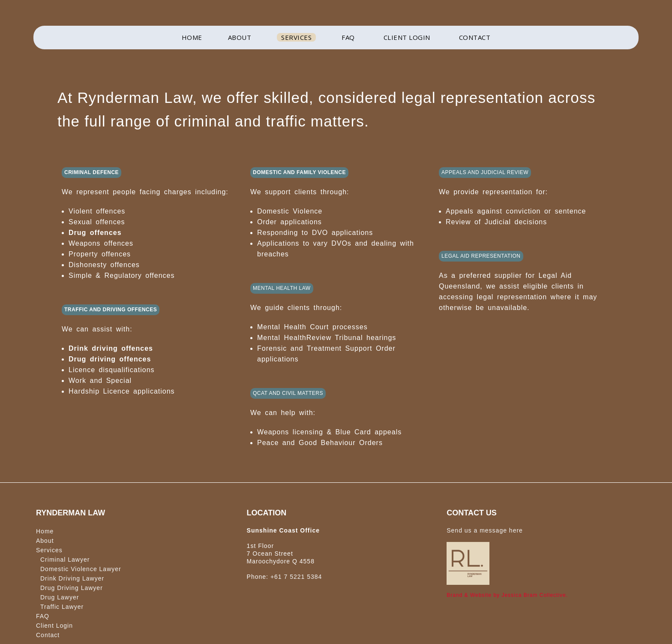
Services (49, 550)
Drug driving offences (110, 359)
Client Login (54, 626)
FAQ (43, 616)
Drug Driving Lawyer (72, 588)
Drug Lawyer (60, 597)
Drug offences (95, 233)
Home (45, 531)
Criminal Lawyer (65, 560)
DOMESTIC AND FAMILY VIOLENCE (299, 172)
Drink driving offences (111, 348)
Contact (48, 635)
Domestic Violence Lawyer (81, 569)
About (45, 541)
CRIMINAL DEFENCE (91, 172)
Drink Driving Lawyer (72, 578)
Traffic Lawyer (62, 607)
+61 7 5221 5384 (296, 577)
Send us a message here (485, 530)
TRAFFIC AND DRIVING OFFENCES (111, 310)
